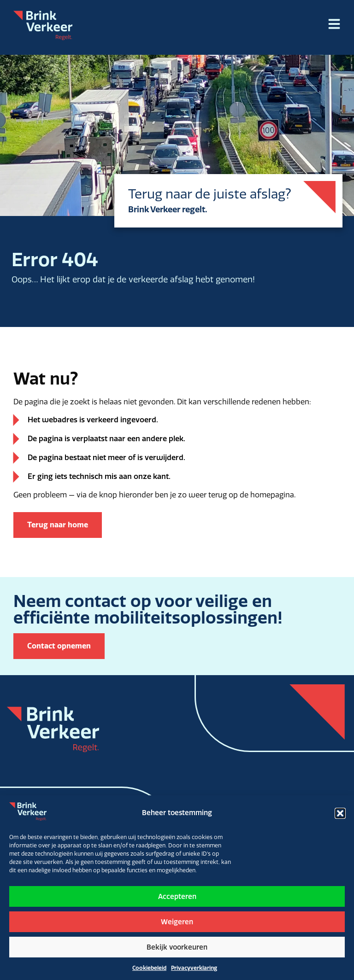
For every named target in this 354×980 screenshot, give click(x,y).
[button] (340, 813)
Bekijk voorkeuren (177, 947)
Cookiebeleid (149, 968)
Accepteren (177, 897)
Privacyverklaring (194, 968)
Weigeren (177, 922)
